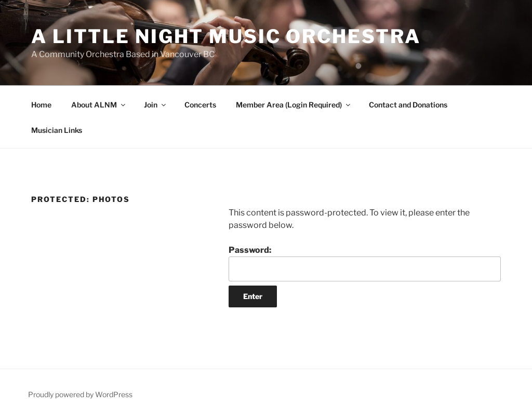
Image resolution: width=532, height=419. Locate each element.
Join (156, 105)
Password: (365, 263)
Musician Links (57, 130)
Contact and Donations (408, 105)
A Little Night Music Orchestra (226, 36)
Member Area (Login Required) (294, 105)
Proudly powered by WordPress (80, 394)
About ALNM (99, 105)
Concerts (200, 105)
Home (41, 105)
